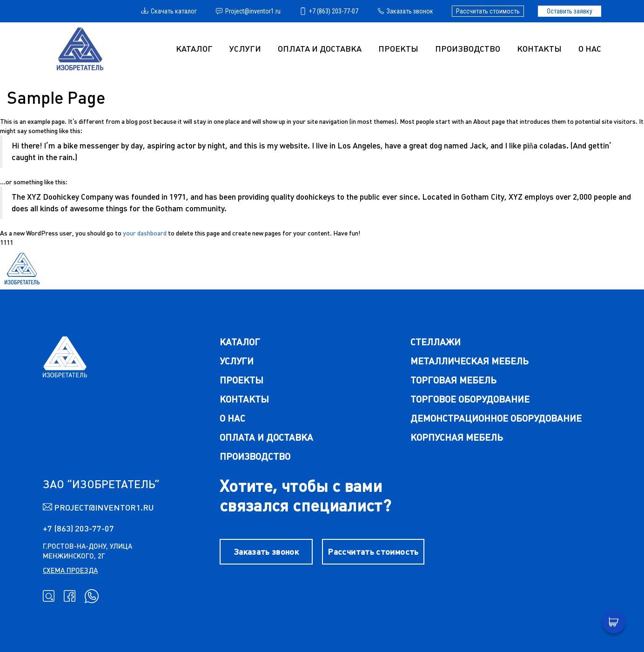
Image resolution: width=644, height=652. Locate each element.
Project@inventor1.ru (248, 11)
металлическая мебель (470, 361)
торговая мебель (453, 380)
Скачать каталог (169, 11)
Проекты (398, 49)
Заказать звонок (405, 11)
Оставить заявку (570, 11)
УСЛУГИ (245, 49)
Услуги (237, 361)
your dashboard (145, 233)
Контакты (539, 49)
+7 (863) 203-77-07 (329, 11)
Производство (468, 49)
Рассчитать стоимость (488, 11)
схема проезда (70, 570)
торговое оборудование (470, 399)
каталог (240, 342)
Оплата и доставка (320, 49)
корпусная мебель (457, 437)
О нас (590, 49)
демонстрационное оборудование (496, 418)
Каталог (194, 49)
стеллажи (436, 342)
